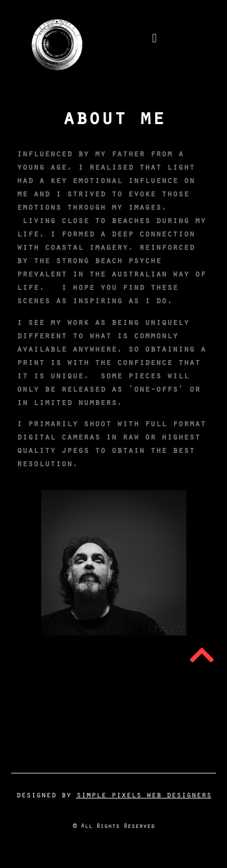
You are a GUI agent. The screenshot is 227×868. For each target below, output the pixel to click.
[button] (154, 39)
